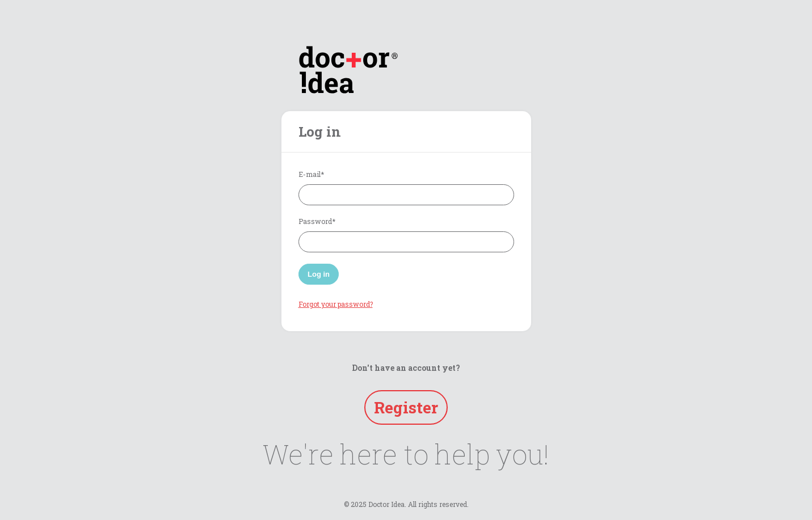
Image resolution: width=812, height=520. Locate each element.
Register (406, 407)
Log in (319, 274)
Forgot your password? (336, 304)
